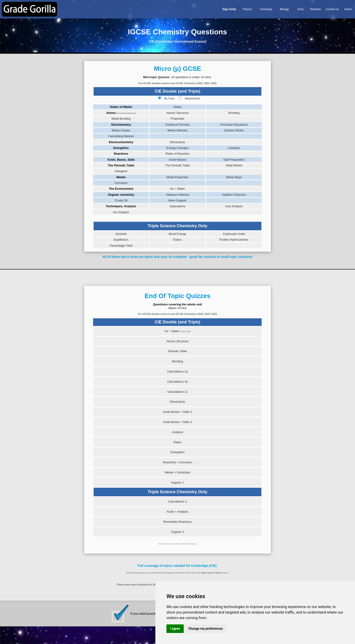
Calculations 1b (178, 382)
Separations (177, 206)
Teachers (315, 9)
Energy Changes (178, 148)
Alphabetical (192, 98)
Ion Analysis (121, 212)
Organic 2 (177, 532)
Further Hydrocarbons (234, 240)
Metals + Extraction (178, 472)
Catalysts (234, 148)
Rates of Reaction (177, 154)
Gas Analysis (234, 206)
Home (348, 9)
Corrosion (121, 183)
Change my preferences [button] (206, 629)
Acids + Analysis (177, 512)
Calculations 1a (178, 371)
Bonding (234, 113)
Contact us (332, 9)
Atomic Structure (177, 113)
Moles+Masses (177, 130)
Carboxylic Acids (234, 234)
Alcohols (121, 234)
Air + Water (177, 189)
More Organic (178, 200)
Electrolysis (177, 142)
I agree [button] (175, 629)
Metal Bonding (121, 119)
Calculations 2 (177, 501)
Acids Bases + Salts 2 (177, 422)
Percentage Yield (121, 246)
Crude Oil (121, 200)
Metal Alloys (234, 177)
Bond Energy (177, 234)
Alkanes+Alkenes (177, 195)
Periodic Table (177, 351)
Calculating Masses (121, 136)
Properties (177, 119)
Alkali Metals (234, 165)
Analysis (177, 432)
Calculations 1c (177, 392)
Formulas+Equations (234, 125)
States (178, 107)
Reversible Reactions (178, 522)
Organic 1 (177, 483)
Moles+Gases (121, 130)
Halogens (121, 171)
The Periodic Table (177, 165)
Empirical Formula (178, 125)
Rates (177, 442)
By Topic (170, 98)
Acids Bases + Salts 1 (177, 412)
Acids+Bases (177, 160)
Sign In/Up (229, 9)
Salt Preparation (234, 160)
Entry (301, 9)
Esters (178, 240)
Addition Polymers (234, 195)
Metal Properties (178, 177)
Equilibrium (121, 240)
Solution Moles (234, 130)
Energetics (177, 452)
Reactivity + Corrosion (177, 462)
